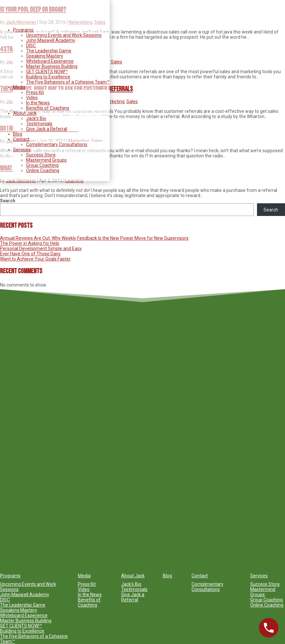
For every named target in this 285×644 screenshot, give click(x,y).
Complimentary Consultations (57, 144)
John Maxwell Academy (51, 40)
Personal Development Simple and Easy (41, 248)
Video (32, 98)
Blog (18, 134)
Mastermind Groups (46, 160)
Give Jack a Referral (47, 129)
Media (19, 87)
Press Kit (35, 92)
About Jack (25, 113)
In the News (38, 103)
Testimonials (39, 124)
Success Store (41, 155)
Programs (23, 30)
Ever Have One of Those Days (30, 254)
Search (8, 201)
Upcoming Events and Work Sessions (64, 35)
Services (22, 150)
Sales (116, 62)
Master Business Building (52, 66)
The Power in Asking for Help (30, 243)
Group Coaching (42, 165)
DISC (31, 46)
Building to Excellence (48, 77)
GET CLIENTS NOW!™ (47, 72)
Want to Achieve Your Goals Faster (35, 259)
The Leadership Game (49, 51)
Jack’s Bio (36, 118)
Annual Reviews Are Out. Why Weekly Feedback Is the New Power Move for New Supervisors (94, 238)
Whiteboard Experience (50, 61)
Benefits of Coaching (48, 108)
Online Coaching (43, 170)
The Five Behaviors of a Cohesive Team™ (68, 82)
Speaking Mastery (45, 56)
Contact (21, 139)
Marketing (114, 101)
